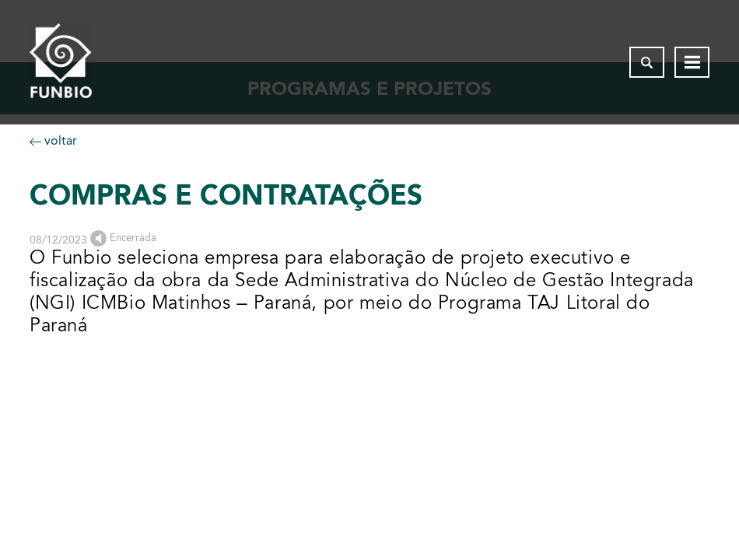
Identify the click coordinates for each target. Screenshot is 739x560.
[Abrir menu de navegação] (692, 62)
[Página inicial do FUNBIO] (61, 62)
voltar (53, 140)
